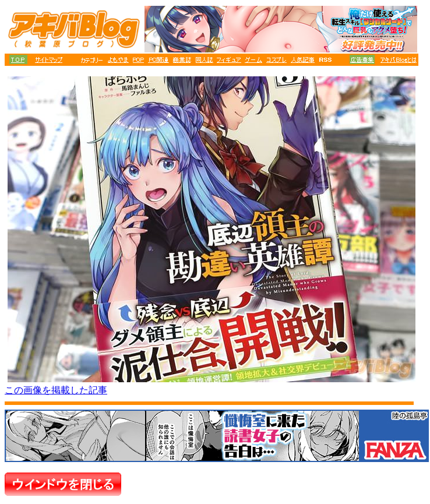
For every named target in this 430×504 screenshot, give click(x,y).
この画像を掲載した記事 (56, 390)
